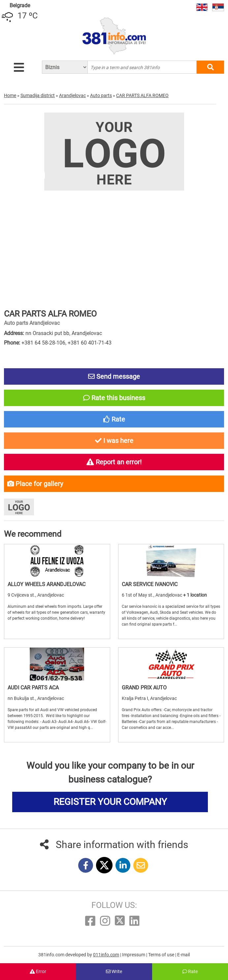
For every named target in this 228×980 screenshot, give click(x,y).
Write (114, 971)
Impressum (134, 955)
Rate (190, 971)
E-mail (183, 955)
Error (38, 971)
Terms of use (162, 955)
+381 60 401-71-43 (90, 343)
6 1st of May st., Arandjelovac (152, 595)
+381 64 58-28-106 (43, 343)
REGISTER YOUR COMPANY (110, 802)
